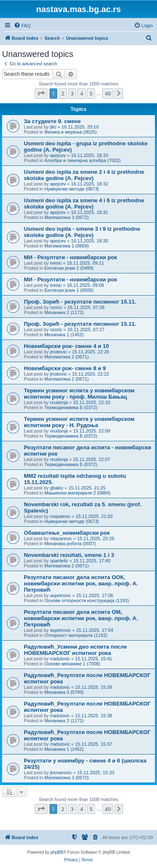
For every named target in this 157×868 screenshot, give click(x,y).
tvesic (56, 263)
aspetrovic (60, 595)
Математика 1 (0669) (67, 246)
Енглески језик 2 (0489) (69, 268)
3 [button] (72, 93)
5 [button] (91, 93)
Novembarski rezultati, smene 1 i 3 (69, 555)
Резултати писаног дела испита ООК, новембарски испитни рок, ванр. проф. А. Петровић (81, 583)
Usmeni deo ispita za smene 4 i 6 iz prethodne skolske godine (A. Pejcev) (84, 203)
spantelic (59, 561)
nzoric (56, 307)
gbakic (57, 488)
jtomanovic (61, 773)
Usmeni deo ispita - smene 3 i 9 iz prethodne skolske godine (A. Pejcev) (82, 232)
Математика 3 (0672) (67, 217)
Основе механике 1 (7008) (72, 664)
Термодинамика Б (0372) (71, 407)
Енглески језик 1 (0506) (69, 290)
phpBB (57, 852)
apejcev (58, 155)
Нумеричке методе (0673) (72, 189)
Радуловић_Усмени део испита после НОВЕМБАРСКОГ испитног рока (75, 650)
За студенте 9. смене (52, 121)
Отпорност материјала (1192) (76, 635)
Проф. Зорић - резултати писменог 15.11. (80, 302)
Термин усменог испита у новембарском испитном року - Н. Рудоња (79, 422)
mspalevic (60, 516)
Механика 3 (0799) (64, 692)
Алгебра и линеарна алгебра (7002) (82, 160)
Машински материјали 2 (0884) (77, 493)
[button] (41, 93)
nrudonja (59, 402)
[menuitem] (22, 26)
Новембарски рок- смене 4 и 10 (66, 346)
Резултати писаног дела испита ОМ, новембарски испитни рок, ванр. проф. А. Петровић (81, 618)
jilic (53, 127)
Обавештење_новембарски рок (67, 533)
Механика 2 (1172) (64, 312)
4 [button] (81, 93)
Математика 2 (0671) (67, 357)
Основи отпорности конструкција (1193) (87, 600)
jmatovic (58, 352)
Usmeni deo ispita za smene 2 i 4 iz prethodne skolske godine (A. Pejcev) (84, 175)
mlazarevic (61, 538)
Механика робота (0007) (70, 543)
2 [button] (63, 93)
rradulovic (60, 659)
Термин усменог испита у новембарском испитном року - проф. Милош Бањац (79, 394)
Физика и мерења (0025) (71, 132)
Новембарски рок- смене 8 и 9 (65, 368)
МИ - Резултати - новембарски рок (70, 257)
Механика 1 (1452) (64, 335)
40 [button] (108, 93)
